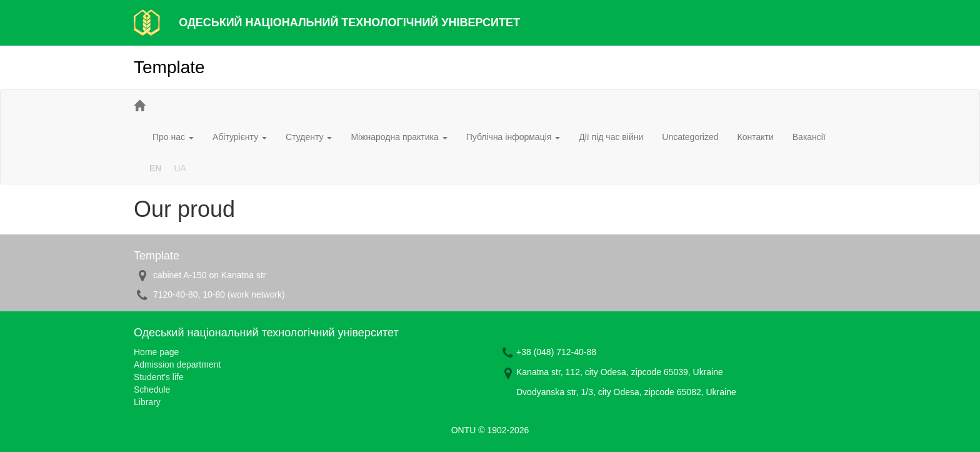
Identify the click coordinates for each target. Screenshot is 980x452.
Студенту (309, 137)
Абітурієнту (240, 137)
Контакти (756, 137)
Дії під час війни (611, 137)
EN (155, 168)
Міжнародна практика (399, 137)
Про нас (173, 137)
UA (180, 168)
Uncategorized (690, 137)
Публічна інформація (513, 137)
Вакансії (809, 137)
